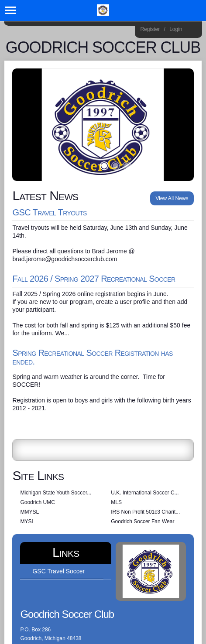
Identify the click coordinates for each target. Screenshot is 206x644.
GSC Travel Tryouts (49, 212)
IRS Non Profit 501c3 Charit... (145, 512)
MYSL (27, 521)
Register (150, 29)
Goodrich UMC (37, 502)
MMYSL (29, 512)
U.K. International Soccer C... (145, 493)
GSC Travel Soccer (58, 571)
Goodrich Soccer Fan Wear (142, 521)
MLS (116, 502)
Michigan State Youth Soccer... (56, 493)
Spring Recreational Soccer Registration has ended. (92, 357)
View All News (172, 198)
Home (192, 31)
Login (176, 29)
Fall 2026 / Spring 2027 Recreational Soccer (94, 279)
